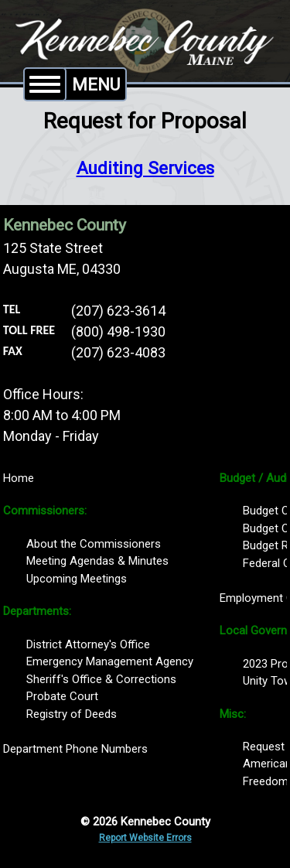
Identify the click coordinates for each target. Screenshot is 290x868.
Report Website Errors (145, 838)
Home (19, 478)
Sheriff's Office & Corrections (101, 679)
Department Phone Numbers (75, 749)
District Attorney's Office (88, 644)
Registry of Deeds (72, 714)
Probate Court (62, 696)
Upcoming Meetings (77, 579)
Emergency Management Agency (110, 661)
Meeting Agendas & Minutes (97, 561)
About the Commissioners (94, 544)
